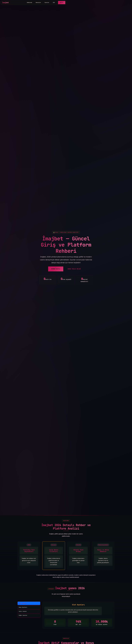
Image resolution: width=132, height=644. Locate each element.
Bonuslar (38, 2)
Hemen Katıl (56, 269)
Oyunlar (47, 2)
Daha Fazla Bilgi (74, 269)
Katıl (62, 2)
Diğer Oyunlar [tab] (23, 615)
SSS (54, 2)
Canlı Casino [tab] (23, 611)
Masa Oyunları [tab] (23, 607)
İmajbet (5, 3)
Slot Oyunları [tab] (23, 603)
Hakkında (29, 2)
